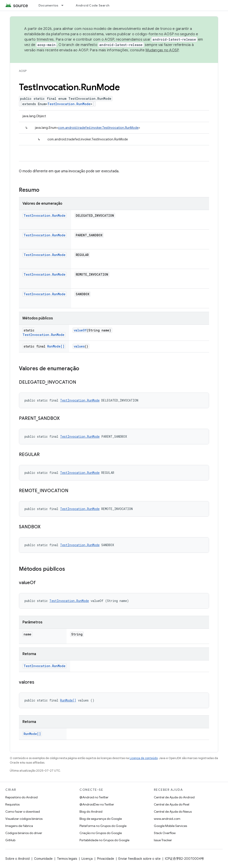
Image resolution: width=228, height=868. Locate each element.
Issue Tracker (163, 840)
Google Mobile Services (170, 826)
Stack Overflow (165, 833)
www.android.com (167, 819)
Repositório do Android (21, 797)
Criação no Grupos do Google (101, 833)
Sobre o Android (17, 859)
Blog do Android (91, 812)
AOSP (23, 71)
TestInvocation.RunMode (69, 104)
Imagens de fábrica (19, 826)
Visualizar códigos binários (24, 819)
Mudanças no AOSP (162, 50)
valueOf (80, 330)
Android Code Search (93, 5)
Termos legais (67, 859)
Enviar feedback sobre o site (139, 859)
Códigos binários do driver (24, 833)
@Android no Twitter (94, 797)
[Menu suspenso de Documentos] (64, 5)
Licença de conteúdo (144, 758)
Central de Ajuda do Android (174, 797)
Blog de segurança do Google (101, 819)
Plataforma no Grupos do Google (103, 826)
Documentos (49, 5)
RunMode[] (56, 346)
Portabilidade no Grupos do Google (104, 840)
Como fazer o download (23, 812)
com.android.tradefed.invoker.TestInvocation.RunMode (98, 128)
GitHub (10, 840)
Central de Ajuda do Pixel (172, 804)
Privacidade (106, 859)
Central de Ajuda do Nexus (173, 812)
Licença (87, 859)
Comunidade (43, 859)
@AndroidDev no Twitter (97, 804)
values (79, 346)
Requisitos (12, 804)
